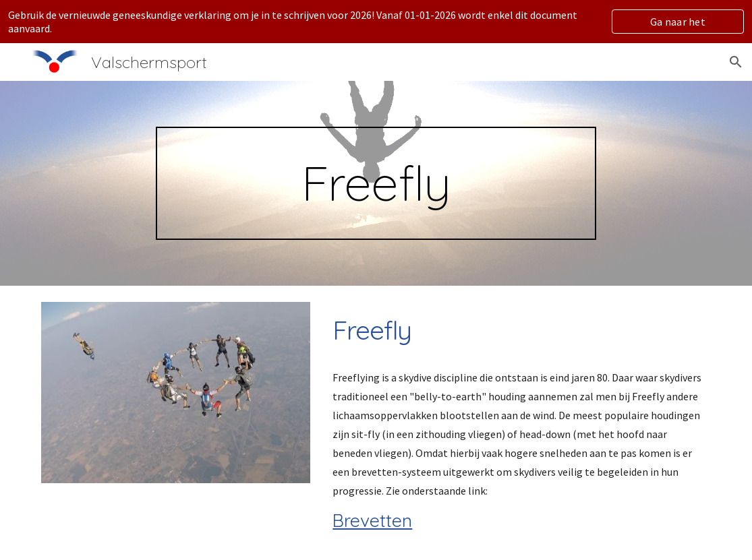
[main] (376, 183)
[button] (736, 62)
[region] (376, 22)
